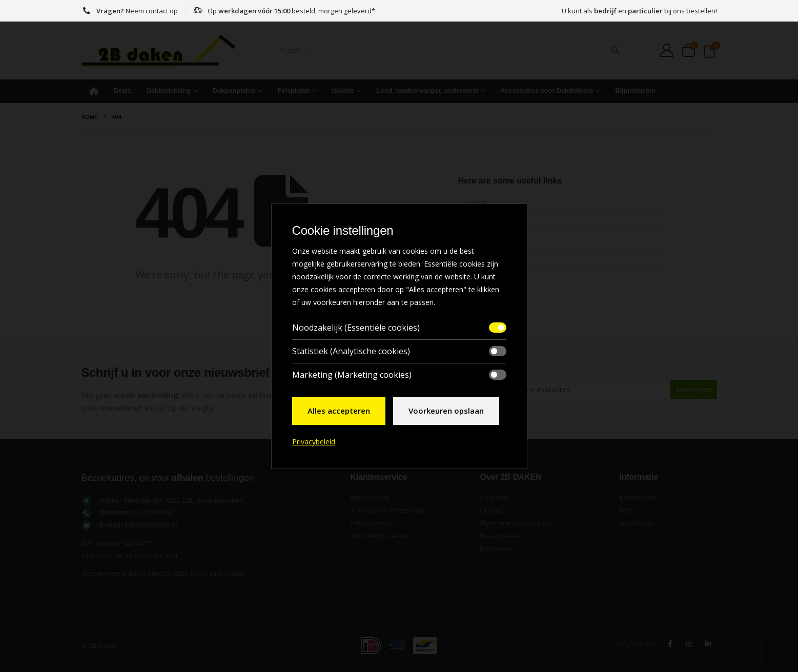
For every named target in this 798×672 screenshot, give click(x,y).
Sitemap (481, 260)
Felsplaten (294, 90)
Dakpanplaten (234, 90)
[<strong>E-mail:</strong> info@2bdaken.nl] (211, 525)
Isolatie (343, 90)
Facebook (670, 644)
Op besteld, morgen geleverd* (284, 11)
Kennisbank (638, 497)
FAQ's (477, 241)
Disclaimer (496, 548)
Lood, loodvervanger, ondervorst (427, 90)
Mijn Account (370, 497)
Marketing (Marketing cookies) (352, 375)
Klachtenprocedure (381, 536)
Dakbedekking (169, 90)
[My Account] (667, 50)
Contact (492, 510)
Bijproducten (635, 90)
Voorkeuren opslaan (446, 411)
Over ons (494, 497)
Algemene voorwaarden (517, 523)
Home (94, 91)
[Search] (615, 50)
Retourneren (371, 523)
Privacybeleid (501, 536)
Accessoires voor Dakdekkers (547, 90)
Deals (122, 90)
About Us (483, 222)
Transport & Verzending (388, 510)
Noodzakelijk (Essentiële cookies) (356, 328)
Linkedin (708, 644)
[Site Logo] (158, 50)
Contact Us (485, 279)
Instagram (689, 644)
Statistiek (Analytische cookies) (351, 351)
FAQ (626, 510)
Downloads (637, 523)
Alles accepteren (339, 411)
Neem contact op (130, 11)
